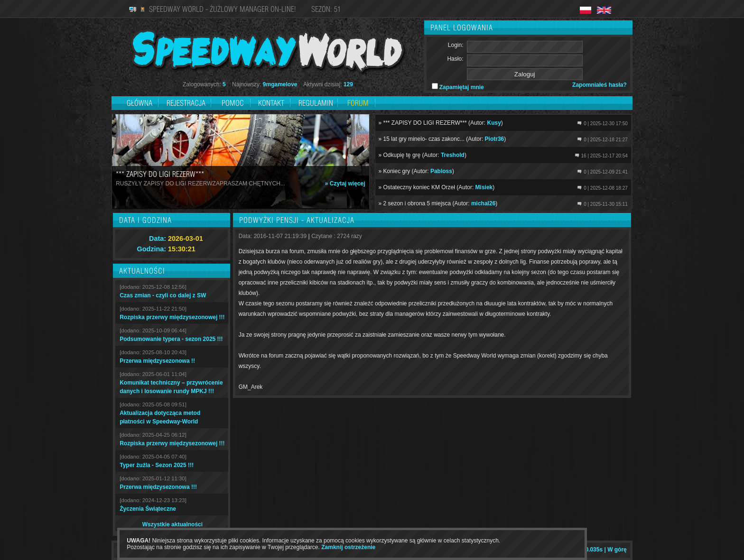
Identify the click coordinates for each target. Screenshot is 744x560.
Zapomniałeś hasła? (600, 85)
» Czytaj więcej (345, 184)
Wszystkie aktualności (172, 524)
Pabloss (441, 171)
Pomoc (233, 103)
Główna (139, 103)
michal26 (483, 203)
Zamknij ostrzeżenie (348, 547)
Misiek (484, 187)
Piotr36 (495, 139)
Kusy (494, 123)
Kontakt (271, 103)
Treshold (453, 155)
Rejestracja (187, 103)
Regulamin (316, 103)
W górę (617, 550)
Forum (358, 103)
